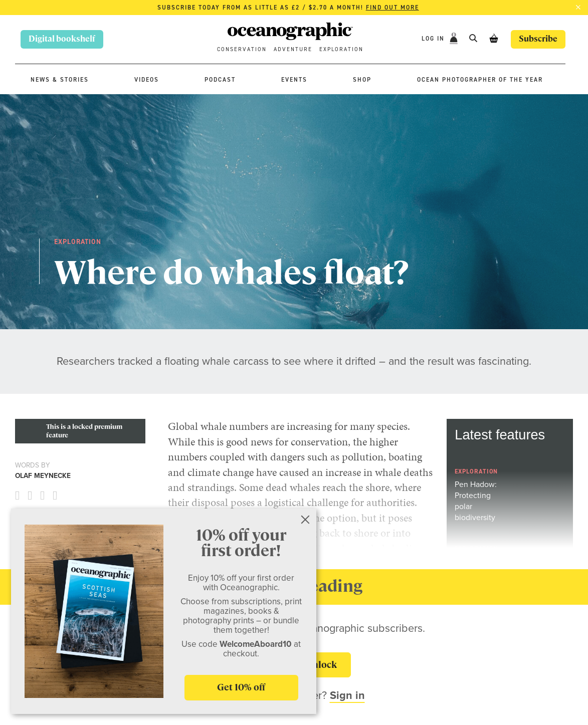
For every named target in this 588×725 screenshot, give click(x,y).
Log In (434, 39)
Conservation (242, 49)
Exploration (341, 49)
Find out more (393, 8)
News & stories (60, 80)
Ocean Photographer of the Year (480, 80)
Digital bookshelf (62, 39)
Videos (147, 80)
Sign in (347, 695)
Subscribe (538, 39)
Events (294, 80)
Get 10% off (241, 687)
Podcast (220, 80)
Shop (362, 80)
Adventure (293, 49)
